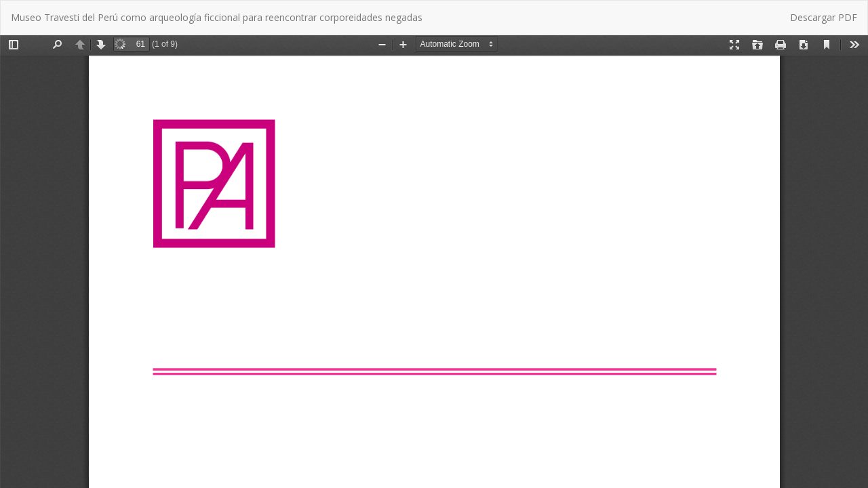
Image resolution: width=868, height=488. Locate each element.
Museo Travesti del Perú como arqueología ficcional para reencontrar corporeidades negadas (217, 17)
